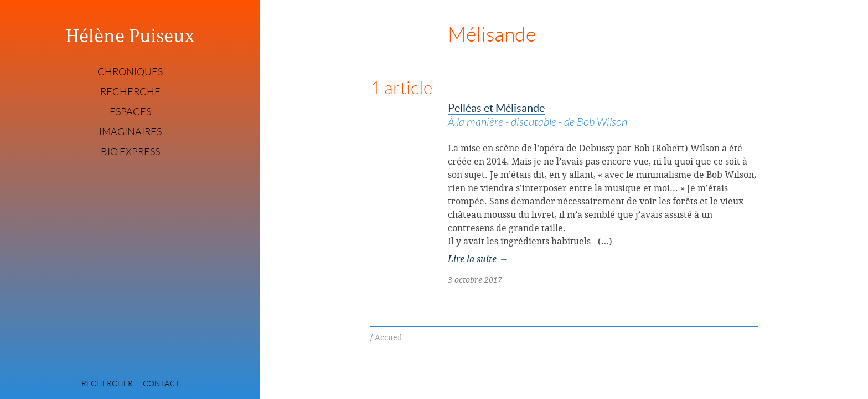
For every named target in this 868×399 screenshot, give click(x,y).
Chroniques (130, 72)
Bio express (130, 152)
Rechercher (107, 383)
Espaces (130, 112)
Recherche (130, 92)
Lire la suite (478, 259)
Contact (161, 383)
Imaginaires (130, 132)
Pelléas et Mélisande (603, 116)
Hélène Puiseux (130, 35)
